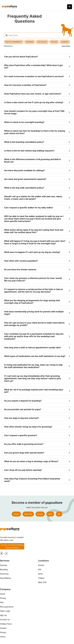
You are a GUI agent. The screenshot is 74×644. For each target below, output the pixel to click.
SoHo (50, 517)
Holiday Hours (6, 627)
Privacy (3, 635)
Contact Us (5, 622)
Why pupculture (7, 610)
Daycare (4, 568)
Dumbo (40, 517)
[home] (10, 7)
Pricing (3, 601)
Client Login (5, 614)
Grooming (4, 577)
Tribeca (16, 517)
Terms (3, 640)
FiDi (59, 517)
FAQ (2, 605)
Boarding (4, 572)
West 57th (28, 517)
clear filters (66, 46)
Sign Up (3, 618)
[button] (70, 7)
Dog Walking (5, 581)
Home (3, 597)
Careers (3, 631)
